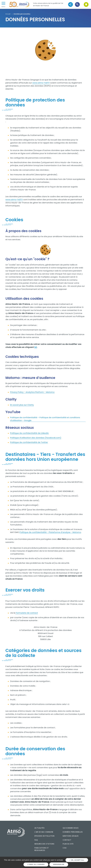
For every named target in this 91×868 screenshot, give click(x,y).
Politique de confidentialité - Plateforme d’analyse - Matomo (50, 532)
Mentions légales (71, 836)
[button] (77, 4)
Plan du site (68, 844)
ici (36, 347)
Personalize (59, 864)
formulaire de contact (27, 613)
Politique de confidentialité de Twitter (29, 442)
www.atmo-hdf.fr (41, 83)
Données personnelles (73, 832)
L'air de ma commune (44, 832)
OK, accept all (77, 860)
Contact (67, 840)
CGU (65, 848)
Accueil (8, 14)
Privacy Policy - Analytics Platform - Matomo (32, 392)
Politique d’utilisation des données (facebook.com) (36, 438)
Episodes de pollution (44, 836)
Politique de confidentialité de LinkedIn (29, 433)
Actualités (40, 828)
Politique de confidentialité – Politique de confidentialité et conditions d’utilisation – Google (45, 419)
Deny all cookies (36, 864)
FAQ (36, 840)
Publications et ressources (42, 849)
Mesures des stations (44, 844)
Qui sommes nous (71, 828)
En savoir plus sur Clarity (22, 405)
